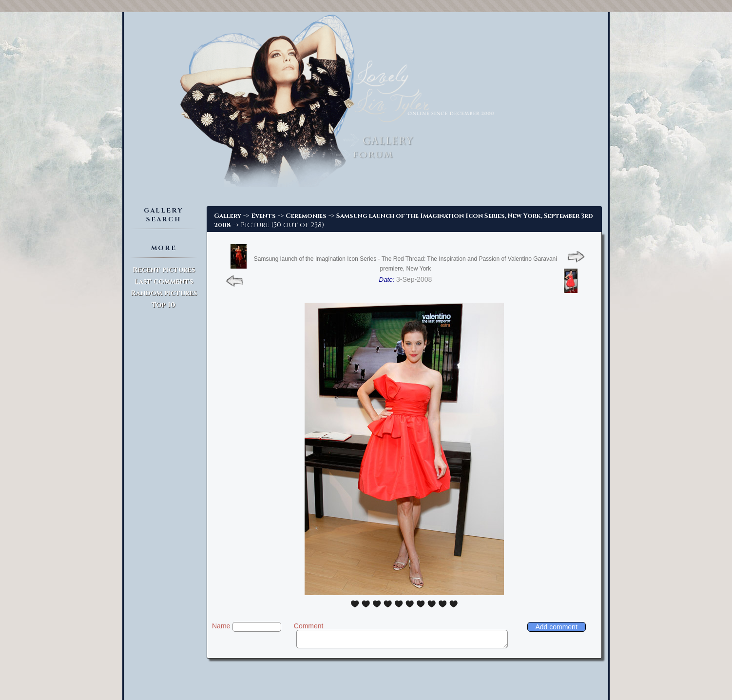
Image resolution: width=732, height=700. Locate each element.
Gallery (228, 216)
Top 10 (164, 305)
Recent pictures (164, 270)
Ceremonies (306, 216)
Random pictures (164, 293)
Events (263, 216)
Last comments (164, 282)
